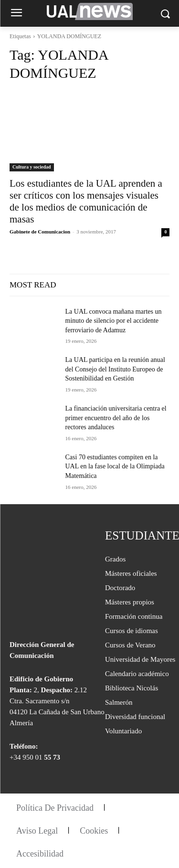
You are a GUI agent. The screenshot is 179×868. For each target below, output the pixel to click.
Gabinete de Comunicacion (40, 232)
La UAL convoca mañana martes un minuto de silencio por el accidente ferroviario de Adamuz (114, 321)
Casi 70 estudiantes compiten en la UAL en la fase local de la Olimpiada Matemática (115, 466)
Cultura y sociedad (32, 167)
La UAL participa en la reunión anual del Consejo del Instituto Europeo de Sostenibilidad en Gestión (115, 369)
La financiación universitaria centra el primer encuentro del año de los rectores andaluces (116, 418)
